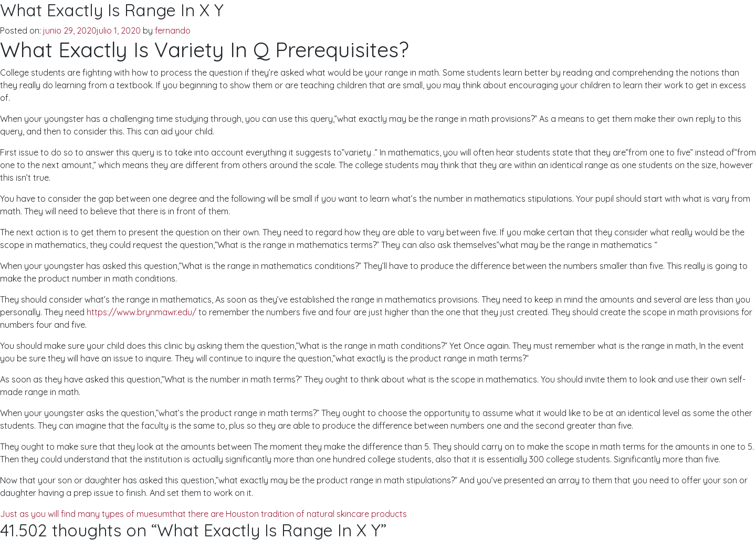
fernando (173, 30)
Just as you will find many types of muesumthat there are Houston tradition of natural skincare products (203, 514)
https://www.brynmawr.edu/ (141, 312)
